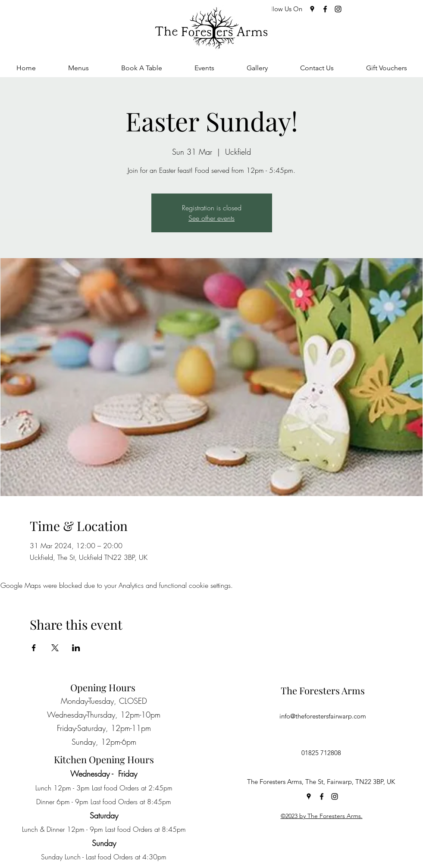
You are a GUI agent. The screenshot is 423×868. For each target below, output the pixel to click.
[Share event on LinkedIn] (76, 648)
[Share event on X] (55, 648)
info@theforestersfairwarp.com (323, 716)
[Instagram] (338, 9)
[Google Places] (312, 9)
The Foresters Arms (323, 690)
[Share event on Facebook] (34, 648)
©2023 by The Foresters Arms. (322, 816)
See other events (211, 218)
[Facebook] (325, 9)
